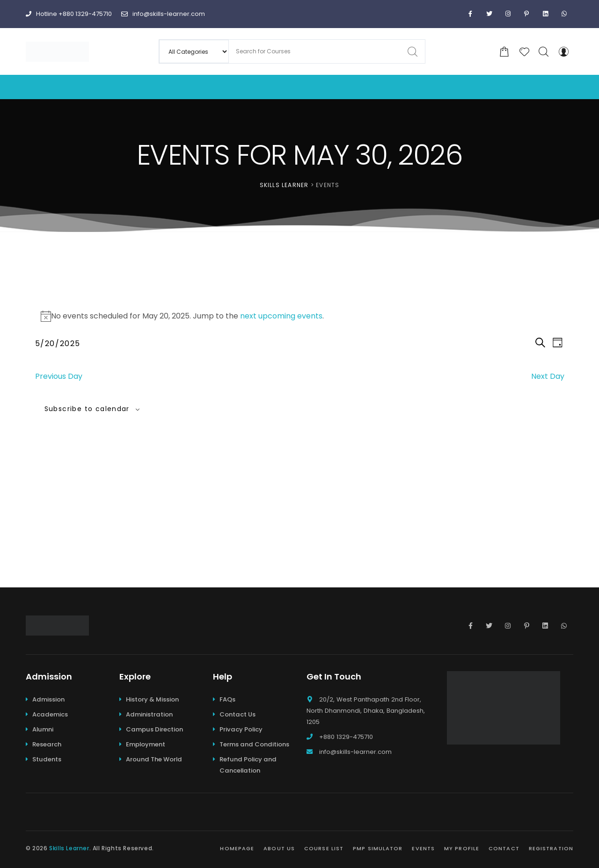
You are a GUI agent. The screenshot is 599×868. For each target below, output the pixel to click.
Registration (551, 848)
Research (47, 744)
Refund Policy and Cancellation (248, 765)
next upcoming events (281, 316)
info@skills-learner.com (163, 14)
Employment (146, 744)
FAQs (227, 699)
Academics (50, 714)
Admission (48, 699)
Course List (324, 848)
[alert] (300, 316)
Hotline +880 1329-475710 (69, 14)
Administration (149, 714)
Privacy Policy (241, 729)
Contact (504, 848)
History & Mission (152, 699)
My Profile (462, 848)
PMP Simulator (378, 848)
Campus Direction (154, 729)
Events (423, 848)
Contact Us (237, 714)
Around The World (154, 759)
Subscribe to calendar (87, 409)
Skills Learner (69, 848)
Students (47, 759)
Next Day (548, 376)
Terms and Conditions (254, 744)
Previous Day (59, 376)
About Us (279, 848)
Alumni (43, 729)
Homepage (237, 848)
